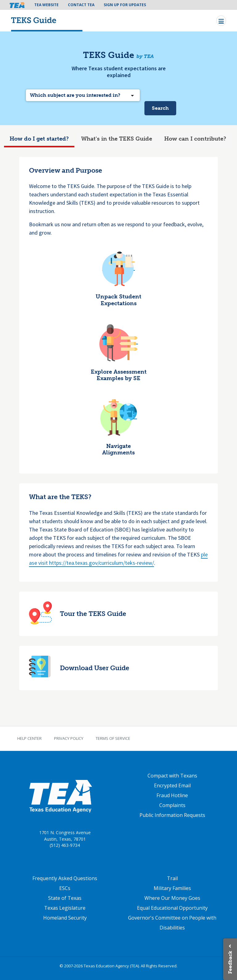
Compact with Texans (172, 776)
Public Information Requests (172, 815)
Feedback (230, 962)
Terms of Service (113, 738)
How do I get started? (39, 139)
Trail (172, 878)
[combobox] (83, 95)
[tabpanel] (119, 428)
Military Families (172, 888)
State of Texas (65, 898)
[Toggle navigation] (221, 21)
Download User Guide (95, 668)
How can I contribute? (195, 139)
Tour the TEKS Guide (93, 614)
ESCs (65, 888)
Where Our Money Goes (172, 898)
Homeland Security (65, 918)
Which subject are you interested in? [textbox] (75, 95)
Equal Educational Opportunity (172, 908)
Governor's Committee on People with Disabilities (172, 923)
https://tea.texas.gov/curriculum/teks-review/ (102, 563)
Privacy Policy (69, 738)
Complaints (172, 805)
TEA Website (46, 5)
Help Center (29, 738)
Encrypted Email (172, 785)
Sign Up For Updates (125, 5)
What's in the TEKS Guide (117, 139)
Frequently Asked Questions (65, 878)
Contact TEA (81, 5)
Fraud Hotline (172, 795)
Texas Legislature (65, 908)
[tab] (39, 140)
